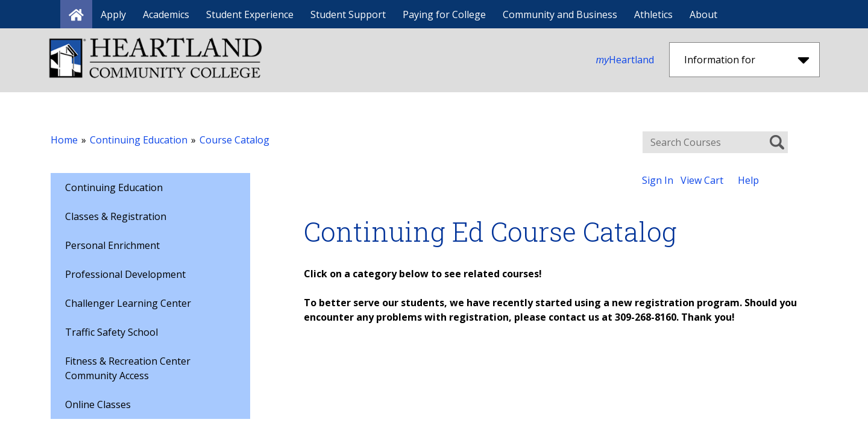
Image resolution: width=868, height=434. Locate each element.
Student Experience (250, 14)
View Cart (702, 180)
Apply (113, 14)
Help (748, 180)
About (703, 14)
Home (64, 140)
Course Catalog (234, 140)
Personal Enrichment (112, 245)
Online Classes (98, 404)
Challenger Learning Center (128, 303)
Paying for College (444, 14)
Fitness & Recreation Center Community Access (128, 368)
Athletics (653, 14)
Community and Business (560, 14)
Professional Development (125, 274)
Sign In (658, 180)
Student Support (348, 14)
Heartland (625, 60)
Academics (166, 14)
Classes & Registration (116, 216)
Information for (747, 60)
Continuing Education (139, 140)
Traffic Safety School (112, 332)
